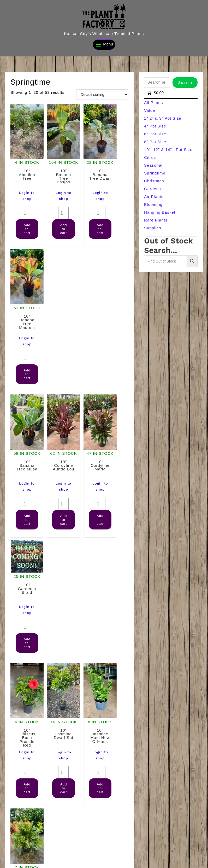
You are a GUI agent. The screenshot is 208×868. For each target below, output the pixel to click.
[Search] (193, 852)
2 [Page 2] (64, 816)
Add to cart (27, 217)
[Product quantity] (23, 201)
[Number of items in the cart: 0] (155, 93)
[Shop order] (102, 95)
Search (185, 82)
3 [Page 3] (75, 816)
